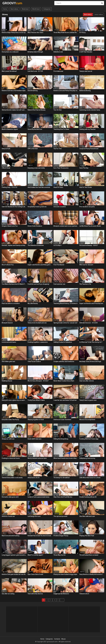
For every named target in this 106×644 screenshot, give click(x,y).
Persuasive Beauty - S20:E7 (89, 245)
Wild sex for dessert (86, 265)
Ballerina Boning (85, 91)
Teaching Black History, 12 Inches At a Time (66, 303)
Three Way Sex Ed (59, 555)
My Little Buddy (33, 303)
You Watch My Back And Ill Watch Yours (14, 284)
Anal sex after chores (87, 381)
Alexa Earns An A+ (34, 478)
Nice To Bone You (8, 265)
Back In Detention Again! (10, 129)
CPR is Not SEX (33, 149)
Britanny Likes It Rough (35, 52)
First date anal (58, 71)
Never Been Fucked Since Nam (64, 381)
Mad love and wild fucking (11, 536)
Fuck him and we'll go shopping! (38, 284)
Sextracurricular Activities (62, 420)
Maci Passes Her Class (35, 32)
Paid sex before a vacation (11, 303)
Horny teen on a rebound (10, 52)
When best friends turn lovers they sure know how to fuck (66, 458)
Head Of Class (58, 187)
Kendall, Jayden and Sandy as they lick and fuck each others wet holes (14, 245)
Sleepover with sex (8, 439)
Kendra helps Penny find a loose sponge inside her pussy (14, 32)
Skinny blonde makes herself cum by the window (14, 110)
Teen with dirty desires (35, 594)
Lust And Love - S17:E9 (35, 71)
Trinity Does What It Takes (36, 400)
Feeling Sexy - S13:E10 (9, 187)
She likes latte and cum (87, 516)
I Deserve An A (84, 594)
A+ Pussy (83, 32)
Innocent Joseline (60, 207)
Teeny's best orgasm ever (88, 400)
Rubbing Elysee (7, 381)
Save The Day (84, 168)
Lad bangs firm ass (34, 516)
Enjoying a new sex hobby (36, 168)
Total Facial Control (34, 361)
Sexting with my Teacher (88, 129)
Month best (36, 9)
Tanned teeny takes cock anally (12, 478)
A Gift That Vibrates (86, 52)
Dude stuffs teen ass (35, 439)
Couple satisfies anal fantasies (64, 361)
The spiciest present (60, 516)
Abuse (64, 639)
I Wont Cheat (6, 168)
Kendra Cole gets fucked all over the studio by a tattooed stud (14, 574)
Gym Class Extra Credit (35, 574)
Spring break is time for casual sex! (65, 323)
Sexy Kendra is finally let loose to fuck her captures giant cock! (92, 574)
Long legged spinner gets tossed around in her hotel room (14, 555)
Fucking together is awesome (38, 342)
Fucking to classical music (11, 458)
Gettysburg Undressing (87, 458)
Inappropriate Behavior (61, 594)
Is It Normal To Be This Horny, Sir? (91, 342)
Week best (25, 9)
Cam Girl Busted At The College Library (14, 207)
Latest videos (99, 14)
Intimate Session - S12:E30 (88, 323)
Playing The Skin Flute (87, 536)
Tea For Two (58, 149)
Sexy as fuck (6, 149)
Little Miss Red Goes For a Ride (90, 478)
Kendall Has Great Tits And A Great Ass (40, 536)
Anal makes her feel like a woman (39, 187)
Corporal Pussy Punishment (89, 149)
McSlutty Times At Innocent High (90, 361)
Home (5, 9)
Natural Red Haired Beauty (37, 110)
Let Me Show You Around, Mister (90, 226)
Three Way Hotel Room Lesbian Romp (66, 32)
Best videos (14, 9)
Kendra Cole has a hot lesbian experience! (14, 91)
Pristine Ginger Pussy (61, 536)
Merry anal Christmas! (9, 71)
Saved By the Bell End (35, 129)
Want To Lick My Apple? (35, 555)
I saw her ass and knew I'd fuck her (65, 400)
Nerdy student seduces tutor (37, 458)
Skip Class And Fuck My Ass (63, 497)
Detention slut (58, 52)
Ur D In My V (57, 245)
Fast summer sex (59, 284)
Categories (47, 9)
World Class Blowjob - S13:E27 (38, 381)
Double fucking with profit (88, 497)
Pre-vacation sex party (87, 207)
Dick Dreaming (33, 91)
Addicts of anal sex (8, 516)
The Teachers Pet (85, 284)
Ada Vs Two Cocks (86, 187)
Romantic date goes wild (10, 497)
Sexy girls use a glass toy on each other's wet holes (14, 400)
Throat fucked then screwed (89, 555)
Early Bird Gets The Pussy (10, 420)
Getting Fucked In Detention (63, 342)
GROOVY (8, 3)
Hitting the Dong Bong (61, 439)
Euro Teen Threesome (61, 168)
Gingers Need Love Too (10, 226)
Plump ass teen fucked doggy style (65, 574)
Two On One (58, 110)
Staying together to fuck (36, 420)
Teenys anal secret (86, 71)
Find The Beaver (59, 265)
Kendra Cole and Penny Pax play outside (66, 91)
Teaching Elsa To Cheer (61, 129)
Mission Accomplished (87, 420)
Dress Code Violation (35, 226)
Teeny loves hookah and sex (37, 323)
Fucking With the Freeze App (89, 439)
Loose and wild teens (9, 342)
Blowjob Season (7, 323)
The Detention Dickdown (36, 245)
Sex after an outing (8, 594)
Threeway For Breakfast (62, 478)
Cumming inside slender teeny (90, 110)
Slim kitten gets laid (8, 361)
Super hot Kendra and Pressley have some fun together (92, 303)
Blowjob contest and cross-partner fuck (66, 226)
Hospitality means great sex (37, 207)
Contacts (57, 639)
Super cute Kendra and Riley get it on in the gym (40, 265)
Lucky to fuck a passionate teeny (38, 497)
